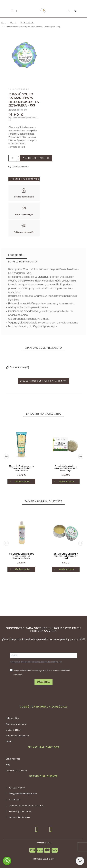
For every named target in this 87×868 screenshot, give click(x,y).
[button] (12, 11)
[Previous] (6, 457)
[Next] (81, 457)
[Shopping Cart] (80, 861)
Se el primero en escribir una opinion (43, 381)
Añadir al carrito (36, 158)
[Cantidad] (13, 158)
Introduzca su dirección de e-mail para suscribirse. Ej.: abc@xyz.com (36, 662)
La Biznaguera (19, 89)
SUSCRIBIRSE (43, 682)
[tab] (16, 255)
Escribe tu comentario (25, 179)
